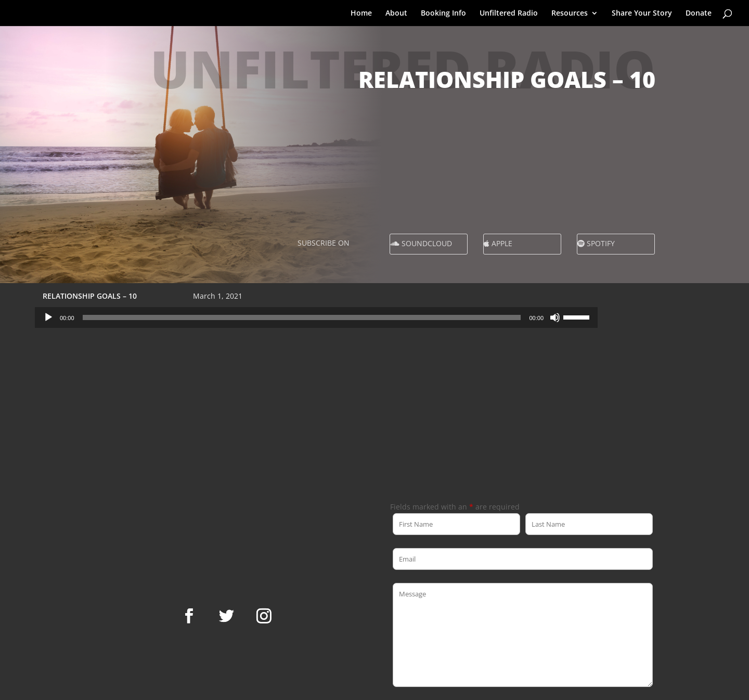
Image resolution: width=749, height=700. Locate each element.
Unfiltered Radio (509, 14)
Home (361, 14)
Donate (699, 14)
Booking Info (443, 14)
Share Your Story (642, 14)
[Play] (48, 317)
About (396, 14)
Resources (570, 14)
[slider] (302, 317)
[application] (316, 317)
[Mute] (555, 317)
